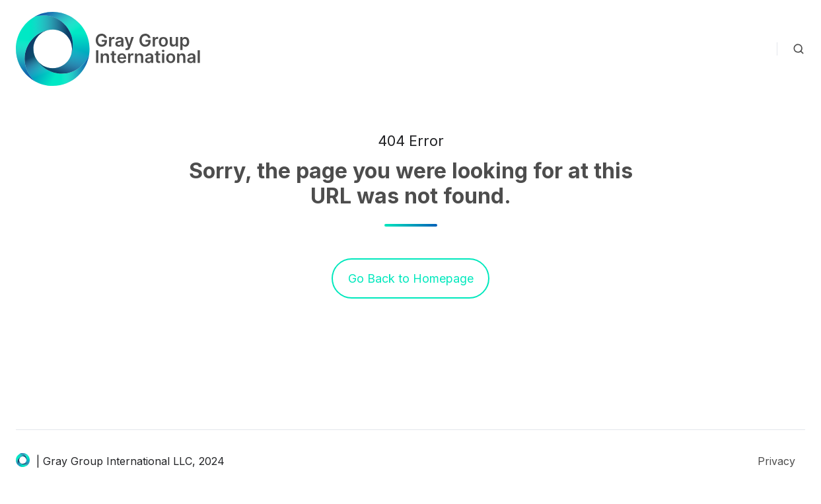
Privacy (776, 461)
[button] (799, 49)
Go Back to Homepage (411, 278)
